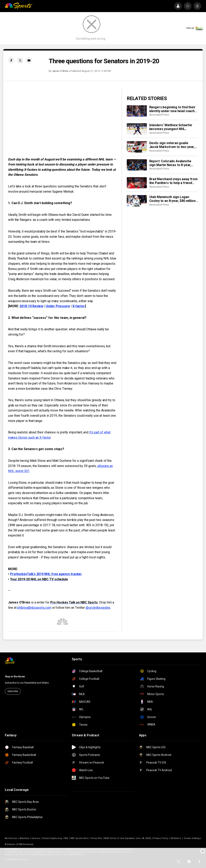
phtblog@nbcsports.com (34, 608)
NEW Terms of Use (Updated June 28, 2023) (127, 838)
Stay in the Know (15, 676)
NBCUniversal (26, 844)
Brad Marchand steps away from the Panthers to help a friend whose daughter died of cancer (173, 181)
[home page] (19, 6)
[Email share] (29, 60)
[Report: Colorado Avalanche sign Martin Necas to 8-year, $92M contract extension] (137, 165)
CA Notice (176, 838)
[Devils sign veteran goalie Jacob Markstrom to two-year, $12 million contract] (137, 147)
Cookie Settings (192, 838)
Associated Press (159, 115)
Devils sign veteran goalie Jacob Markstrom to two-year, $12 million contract (172, 145)
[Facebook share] (11, 60)
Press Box (96, 838)
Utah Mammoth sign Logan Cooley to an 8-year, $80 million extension (172, 199)
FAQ (66, 838)
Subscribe (13, 691)
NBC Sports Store (80, 838)
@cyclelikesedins (98, 608)
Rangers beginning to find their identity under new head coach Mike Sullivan (172, 109)
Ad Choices (11, 838)
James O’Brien (60, 71)
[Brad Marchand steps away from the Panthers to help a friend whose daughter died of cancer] (137, 183)
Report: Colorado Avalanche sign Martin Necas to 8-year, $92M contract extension (170, 163)
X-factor (79, 306)
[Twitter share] (20, 60)
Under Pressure (58, 306)
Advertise (25, 838)
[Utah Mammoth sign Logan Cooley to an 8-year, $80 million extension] (137, 201)
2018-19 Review (31, 306)
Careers (36, 838)
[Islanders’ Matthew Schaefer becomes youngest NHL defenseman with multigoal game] (137, 129)
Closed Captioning (52, 838)
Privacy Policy (161, 838)
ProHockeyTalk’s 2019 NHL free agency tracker (46, 574)
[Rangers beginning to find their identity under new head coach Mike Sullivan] (137, 111)
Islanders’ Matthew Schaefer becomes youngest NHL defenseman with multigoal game (171, 127)
